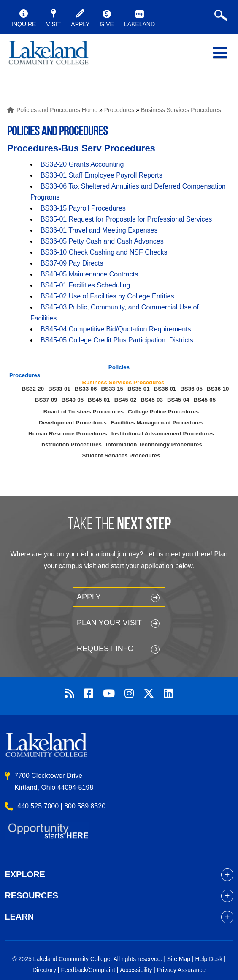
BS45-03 (152, 400)
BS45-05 (205, 400)
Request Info (105, 649)
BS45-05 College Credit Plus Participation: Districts (117, 340)
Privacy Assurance (181, 970)
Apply (89, 597)
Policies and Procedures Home (57, 110)
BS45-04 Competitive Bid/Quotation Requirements (116, 329)
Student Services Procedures (121, 456)
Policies (119, 367)
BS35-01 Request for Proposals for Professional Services (126, 219)
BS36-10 (218, 389)
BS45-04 (178, 400)
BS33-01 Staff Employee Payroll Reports (101, 175)
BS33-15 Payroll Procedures (83, 208)
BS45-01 (99, 400)
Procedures (119, 110)
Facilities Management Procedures (157, 423)
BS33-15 (112, 389)
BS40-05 (72, 400)
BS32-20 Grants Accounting (82, 164)
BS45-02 (126, 400)
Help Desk (209, 959)
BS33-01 (59, 389)
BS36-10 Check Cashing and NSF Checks (104, 252)
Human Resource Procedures (68, 434)
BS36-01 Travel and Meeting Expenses (99, 230)
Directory (44, 970)
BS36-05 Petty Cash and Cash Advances (102, 241)
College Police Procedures (163, 412)
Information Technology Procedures (154, 445)
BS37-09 (46, 400)
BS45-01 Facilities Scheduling (85, 285)
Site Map (179, 959)
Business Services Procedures (181, 110)
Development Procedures (73, 423)
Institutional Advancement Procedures (163, 434)
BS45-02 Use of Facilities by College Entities (107, 296)
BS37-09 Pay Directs (72, 263)
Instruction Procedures (71, 445)
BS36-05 (191, 389)
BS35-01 (139, 389)
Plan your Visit (109, 623)
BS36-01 (165, 389)
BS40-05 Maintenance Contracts (89, 274)
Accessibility (136, 970)
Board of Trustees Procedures (84, 412)
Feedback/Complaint (88, 970)
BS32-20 (33, 389)
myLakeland (49, 55)
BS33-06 (86, 389)
